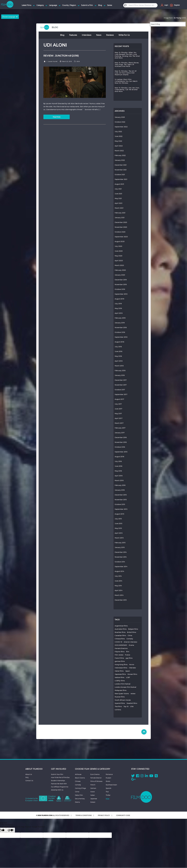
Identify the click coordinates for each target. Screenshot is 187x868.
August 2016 (119, 457)
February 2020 (120, 270)
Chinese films (120, 639)
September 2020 (121, 237)
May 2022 (118, 141)
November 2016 (121, 442)
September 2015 (121, 509)
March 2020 (119, 265)
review (133, 694)
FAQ (27, 777)
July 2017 (118, 404)
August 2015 (119, 514)
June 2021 (118, 194)
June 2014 (118, 581)
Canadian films (120, 635)
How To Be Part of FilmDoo (60, 777)
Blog (62, 35)
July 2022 (118, 132)
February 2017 (120, 428)
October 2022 (120, 122)
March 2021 (119, 208)
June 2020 (119, 251)
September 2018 (121, 337)
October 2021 (120, 175)
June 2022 (119, 136)
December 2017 (121, 380)
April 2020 (119, 261)
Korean (93, 802)
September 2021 (121, 179)
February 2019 (120, 318)
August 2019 (119, 299)
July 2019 (118, 304)
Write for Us (124, 35)
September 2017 (121, 394)
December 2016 (121, 437)
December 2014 (121, 552)
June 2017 (118, 409)
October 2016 (120, 447)
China (130, 635)
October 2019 (120, 289)
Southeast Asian (111, 785)
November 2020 (121, 227)
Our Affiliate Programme (60, 787)
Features (73, 35)
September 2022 (121, 127)
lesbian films (119, 677)
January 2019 (120, 323)
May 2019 (118, 308)
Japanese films (120, 674)
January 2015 (120, 547)
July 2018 (118, 347)
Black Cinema (80, 778)
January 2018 (120, 375)
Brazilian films (120, 632)
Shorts (108, 781)
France (128, 655)
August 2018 (119, 342)
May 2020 (118, 256)
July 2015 (118, 519)
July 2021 (118, 189)
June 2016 (118, 466)
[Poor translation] (10, 830)
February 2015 (120, 543)
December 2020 (121, 222)
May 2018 (118, 356)
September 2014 (121, 567)
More (108, 799)
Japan (128, 671)
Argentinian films (121, 626)
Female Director (96, 778)
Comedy (130, 639)
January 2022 (120, 160)
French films (119, 658)
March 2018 (119, 366)
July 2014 (118, 576)
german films (120, 661)
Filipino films (120, 652)
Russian (108, 778)
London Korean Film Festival (125, 687)
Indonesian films (121, 668)
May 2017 (118, 414)
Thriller (108, 795)
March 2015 (119, 538)
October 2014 (120, 562)
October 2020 (120, 232)
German (93, 788)
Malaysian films (121, 690)
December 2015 (121, 495)
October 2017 (120, 390)
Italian (93, 795)
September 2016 (121, 452)
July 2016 (118, 461)
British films (132, 632)
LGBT (128, 677)
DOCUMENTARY (121, 645)
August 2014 (119, 571)
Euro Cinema (95, 774)
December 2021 (121, 165)
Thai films (118, 706)
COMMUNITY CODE (123, 815)
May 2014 (118, 586)
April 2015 (119, 533)
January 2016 (120, 490)
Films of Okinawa (96, 781)
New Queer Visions (122, 694)
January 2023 (120, 117)
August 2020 (120, 241)
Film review (119, 655)
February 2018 (120, 371)
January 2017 (120, 433)
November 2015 (121, 500)
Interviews (87, 35)
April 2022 (119, 146)
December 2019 (121, 280)
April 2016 (119, 476)
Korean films (132, 674)
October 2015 (120, 504)
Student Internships (58, 781)
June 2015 (118, 524)
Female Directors (121, 648)
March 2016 (119, 480)
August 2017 (119, 399)
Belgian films (133, 629)
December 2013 (121, 600)
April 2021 (119, 203)
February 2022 (120, 155)
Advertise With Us (57, 790)
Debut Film (79, 795)
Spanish (109, 788)
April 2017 (119, 418)
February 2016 (120, 485)
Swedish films (132, 703)
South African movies (123, 700)
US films (118, 710)
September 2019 (121, 294)
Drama (131, 645)
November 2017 (121, 385)
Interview (132, 668)
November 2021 (121, 170)
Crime (77, 792)
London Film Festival (123, 684)
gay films (129, 658)
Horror (132, 665)
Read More (57, 117)
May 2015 (118, 528)
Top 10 (126, 706)
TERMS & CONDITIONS (84, 815)
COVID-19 (118, 642)
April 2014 (119, 590)
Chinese (78, 781)
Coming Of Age (80, 788)
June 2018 (118, 351)
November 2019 (121, 284)
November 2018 (121, 328)
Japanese (94, 799)
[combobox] (142, 5)
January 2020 (120, 275)
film (128, 652)
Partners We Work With (59, 784)
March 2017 (119, 423)
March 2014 (119, 595)
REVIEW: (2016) (61, 56)
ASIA (78, 61)
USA (132, 706)
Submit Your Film (57, 774)
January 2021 (120, 218)
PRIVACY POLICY (104, 815)
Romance (109, 774)
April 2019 (119, 313)
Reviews (110, 35)
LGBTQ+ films (120, 681)
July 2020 (118, 246)
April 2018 (119, 361)
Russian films (120, 697)
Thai (107, 792)
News (99, 35)
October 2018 (120, 332)
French (93, 785)
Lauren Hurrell (53, 61)
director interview (130, 642)
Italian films (119, 671)
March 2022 (119, 151)
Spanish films (120, 703)
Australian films (121, 629)
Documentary (80, 799)
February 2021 (120, 213)
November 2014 (121, 557)
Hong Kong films (121, 665)
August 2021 (119, 184)
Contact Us (29, 781)
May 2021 (118, 198)
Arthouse (78, 774)
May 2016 (118, 471)
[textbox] (142, 5)
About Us (29, 774)
